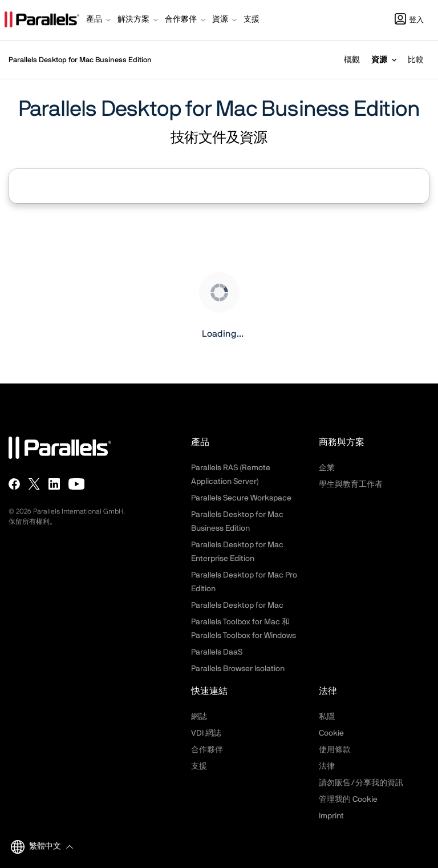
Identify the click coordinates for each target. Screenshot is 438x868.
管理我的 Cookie (348, 800)
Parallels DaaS (217, 652)
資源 (379, 60)
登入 (409, 20)
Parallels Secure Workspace (241, 498)
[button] (100, 21)
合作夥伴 (207, 750)
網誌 (199, 717)
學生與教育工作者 (351, 485)
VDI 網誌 (206, 733)
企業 (327, 468)
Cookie (331, 733)
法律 (327, 766)
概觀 (352, 60)
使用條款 (335, 750)
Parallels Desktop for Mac (237, 605)
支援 (199, 766)
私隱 (327, 717)
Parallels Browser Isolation (238, 669)
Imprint (331, 816)
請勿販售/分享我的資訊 (361, 783)
